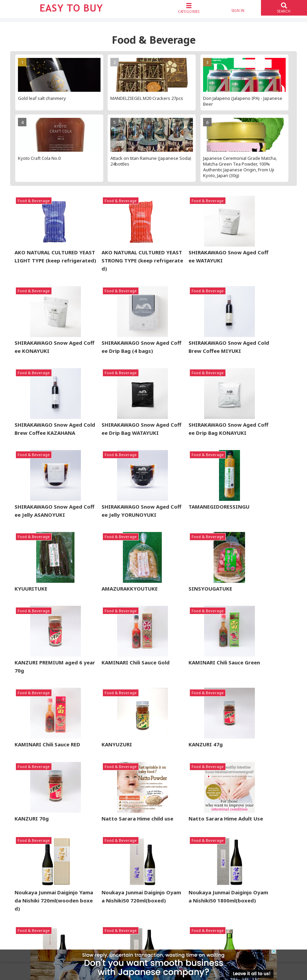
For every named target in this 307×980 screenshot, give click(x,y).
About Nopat (173, 855)
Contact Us (249, 886)
